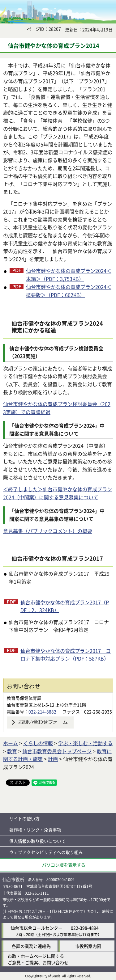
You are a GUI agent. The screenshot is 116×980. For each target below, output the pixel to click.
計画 (53, 759)
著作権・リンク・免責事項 (35, 830)
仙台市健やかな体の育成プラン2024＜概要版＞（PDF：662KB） (69, 291)
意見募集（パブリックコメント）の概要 (48, 531)
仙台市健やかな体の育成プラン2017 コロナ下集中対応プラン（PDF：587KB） (66, 655)
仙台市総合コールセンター (37, 928)
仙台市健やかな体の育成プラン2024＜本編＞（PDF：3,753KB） (69, 275)
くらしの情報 (38, 743)
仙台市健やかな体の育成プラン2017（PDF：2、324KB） (65, 606)
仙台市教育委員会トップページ (57, 751)
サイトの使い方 (24, 818)
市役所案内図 (88, 946)
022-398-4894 (85, 928)
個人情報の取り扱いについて (37, 841)
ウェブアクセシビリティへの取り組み (46, 852)
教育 (12, 751)
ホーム (11, 743)
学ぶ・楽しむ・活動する (85, 743)
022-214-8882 (42, 712)
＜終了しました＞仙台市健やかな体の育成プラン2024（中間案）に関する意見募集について (58, 493)
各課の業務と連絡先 (31, 946)
